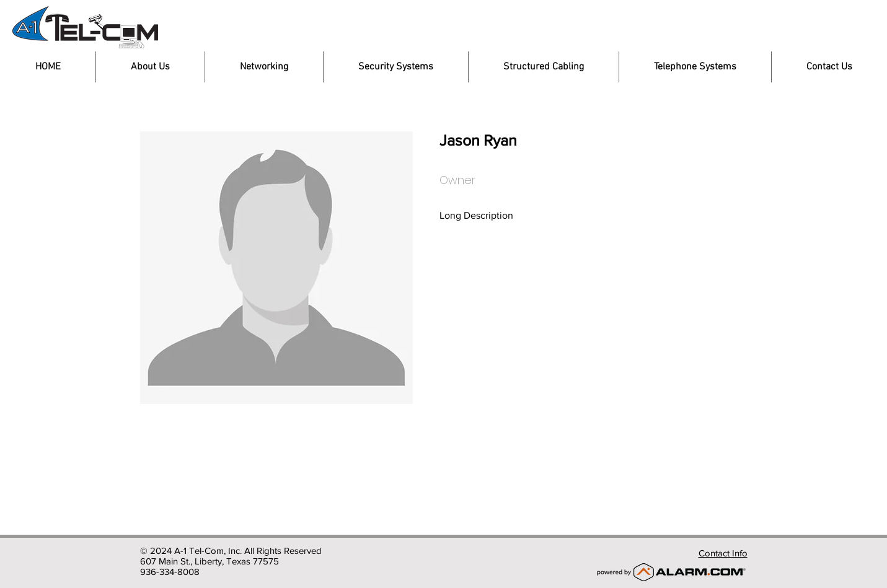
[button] (264, 67)
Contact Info (723, 553)
